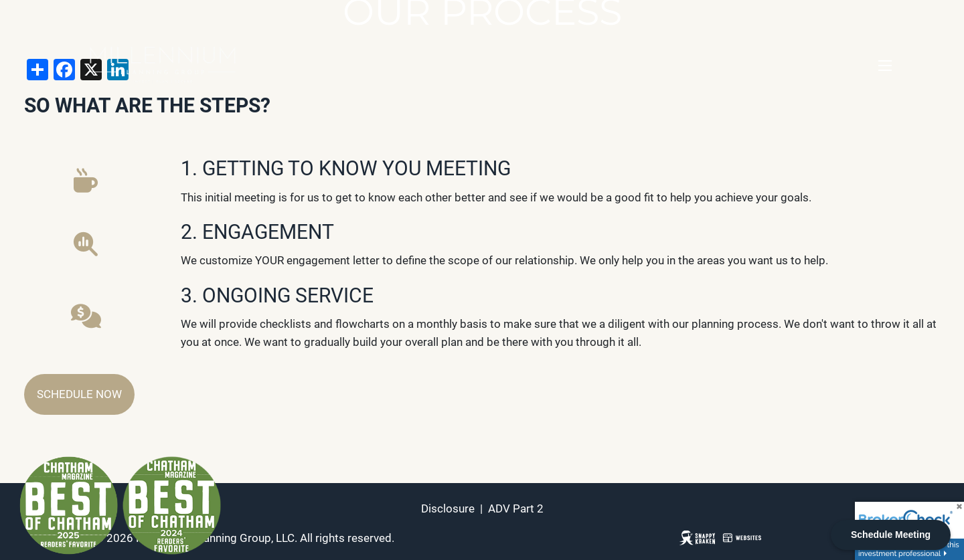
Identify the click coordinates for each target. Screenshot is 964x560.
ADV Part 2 (516, 508)
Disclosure (448, 508)
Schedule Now (79, 394)
